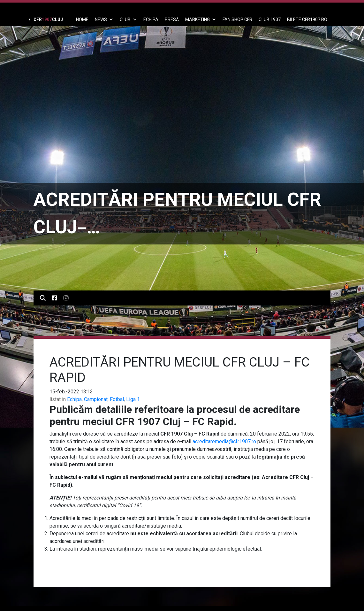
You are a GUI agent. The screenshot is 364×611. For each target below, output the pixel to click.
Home (82, 19)
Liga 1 (133, 399)
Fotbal (117, 399)
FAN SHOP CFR (237, 19)
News (104, 19)
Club (128, 19)
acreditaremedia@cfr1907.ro (224, 441)
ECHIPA (151, 19)
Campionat (96, 399)
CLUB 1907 (270, 19)
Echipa (74, 399)
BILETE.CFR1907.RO (307, 19)
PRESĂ (172, 19)
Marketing (201, 19)
